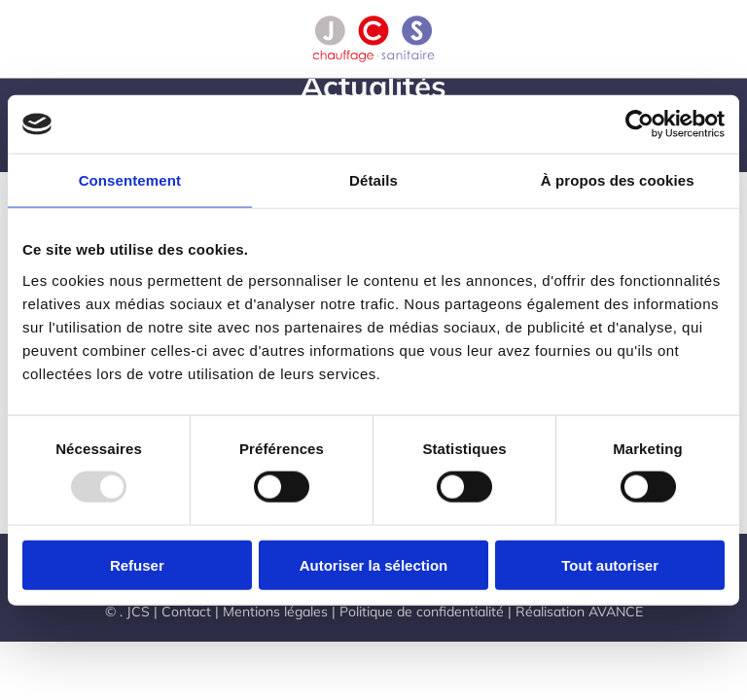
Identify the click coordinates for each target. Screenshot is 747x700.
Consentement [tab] (130, 180)
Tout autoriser (610, 564)
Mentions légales (275, 612)
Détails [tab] (373, 180)
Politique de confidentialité (422, 612)
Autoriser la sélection (374, 564)
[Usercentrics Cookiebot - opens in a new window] (640, 124)
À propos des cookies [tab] (618, 180)
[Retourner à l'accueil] (374, 39)
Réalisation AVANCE (579, 612)
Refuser (137, 564)
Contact (186, 612)
